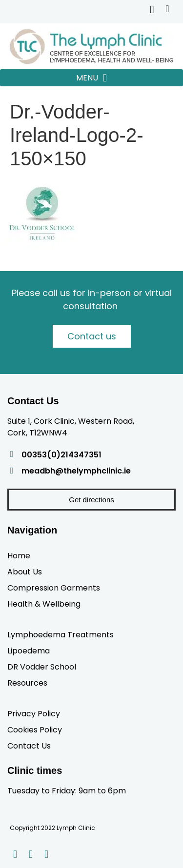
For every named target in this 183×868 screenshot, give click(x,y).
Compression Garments (54, 588)
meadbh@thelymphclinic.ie (76, 471)
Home (19, 555)
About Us (25, 572)
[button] (91, 78)
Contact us (92, 336)
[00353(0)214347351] (12, 454)
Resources (27, 683)
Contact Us (29, 746)
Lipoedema (29, 651)
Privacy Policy (34, 713)
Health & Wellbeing (44, 604)
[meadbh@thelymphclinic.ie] (12, 471)
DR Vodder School (42, 667)
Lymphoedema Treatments (61, 634)
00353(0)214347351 (61, 455)
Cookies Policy (35, 730)
